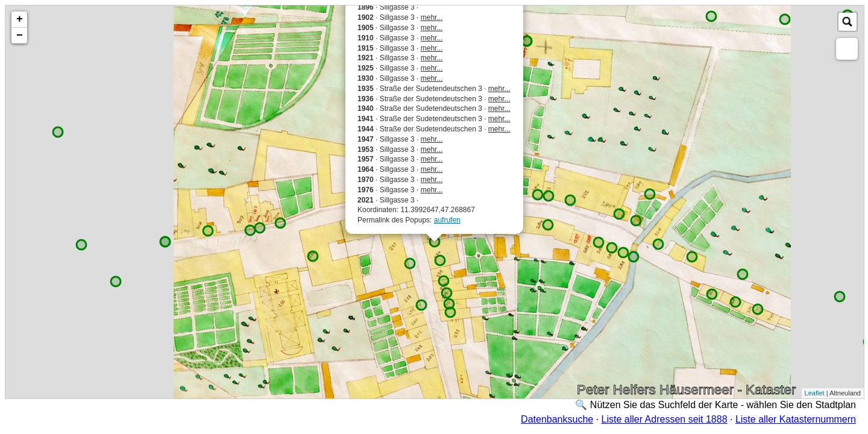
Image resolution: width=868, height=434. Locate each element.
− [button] (20, 36)
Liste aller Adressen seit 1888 (665, 419)
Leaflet (815, 393)
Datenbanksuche (557, 419)
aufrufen (447, 220)
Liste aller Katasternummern (796, 419)
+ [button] (20, 19)
